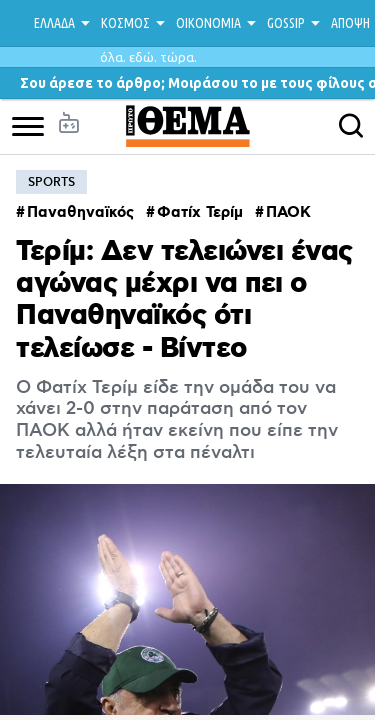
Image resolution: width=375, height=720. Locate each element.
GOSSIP (286, 23)
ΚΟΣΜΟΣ (125, 23)
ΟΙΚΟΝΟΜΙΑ (208, 23)
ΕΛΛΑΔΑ (54, 23)
